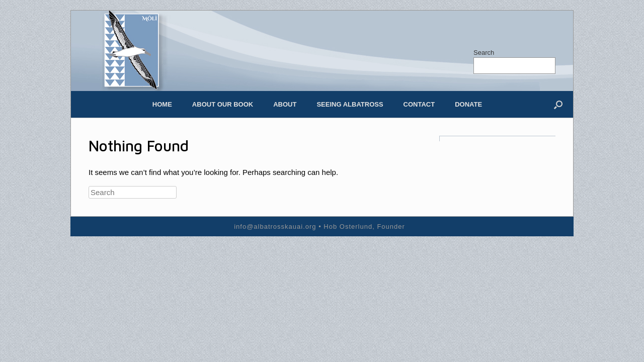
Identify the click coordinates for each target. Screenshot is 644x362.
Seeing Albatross (350, 104)
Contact (419, 104)
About (285, 104)
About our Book (223, 104)
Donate (468, 104)
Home (162, 104)
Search (484, 53)
